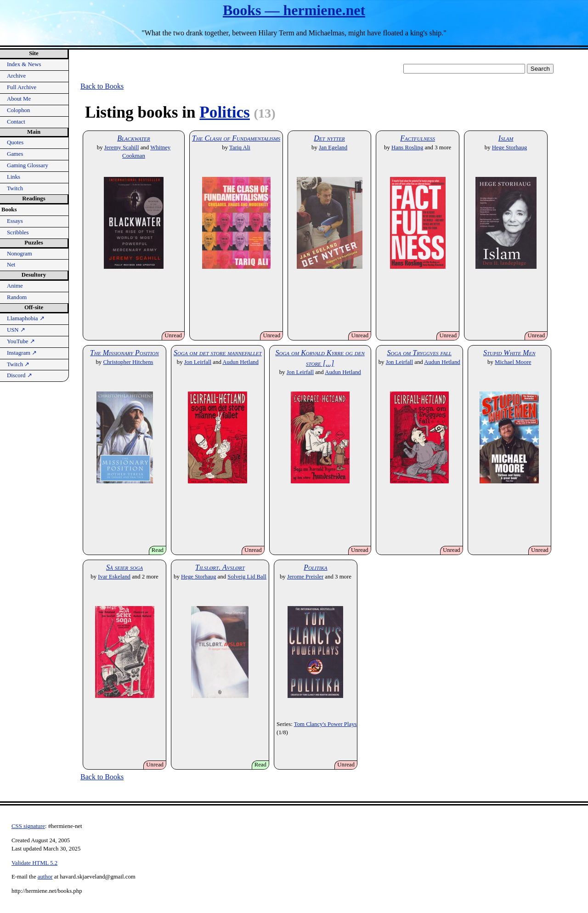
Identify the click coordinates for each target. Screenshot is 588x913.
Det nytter (329, 138)
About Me (19, 99)
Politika (315, 567)
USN (16, 330)
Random (17, 297)
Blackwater (134, 138)
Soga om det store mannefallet (218, 353)
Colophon (18, 110)
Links (14, 177)
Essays (15, 221)
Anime (15, 286)
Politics (224, 112)
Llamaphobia (26, 318)
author (45, 877)
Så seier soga (124, 567)
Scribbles (18, 233)
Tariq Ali (240, 147)
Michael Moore (513, 362)
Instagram (22, 353)
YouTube (21, 341)
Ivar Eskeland (114, 577)
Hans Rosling (407, 147)
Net (11, 265)
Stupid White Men (509, 353)
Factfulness (418, 138)
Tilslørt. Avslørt (220, 567)
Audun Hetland (240, 362)
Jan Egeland (333, 147)
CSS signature (28, 826)
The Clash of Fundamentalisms (236, 138)
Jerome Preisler (305, 577)
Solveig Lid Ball (247, 577)
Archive (16, 76)
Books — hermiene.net (294, 10)
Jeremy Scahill (122, 147)
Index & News (24, 64)
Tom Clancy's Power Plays (325, 724)
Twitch (15, 188)
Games (15, 154)
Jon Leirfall (198, 362)
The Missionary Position (124, 353)
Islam (506, 138)
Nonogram (20, 254)
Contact (16, 122)
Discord (20, 375)
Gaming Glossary (28, 165)
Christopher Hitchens (128, 362)
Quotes (15, 142)
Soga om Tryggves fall (419, 353)
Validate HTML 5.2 (34, 863)
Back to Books (102, 86)
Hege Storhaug (509, 147)
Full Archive (22, 87)
